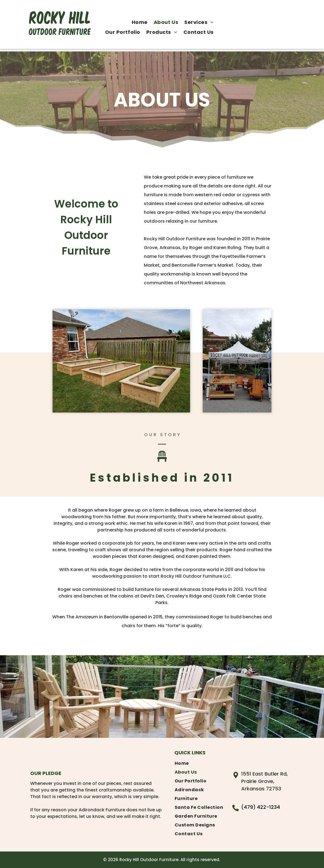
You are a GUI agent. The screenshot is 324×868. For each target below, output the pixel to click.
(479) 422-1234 (261, 807)
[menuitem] (140, 22)
